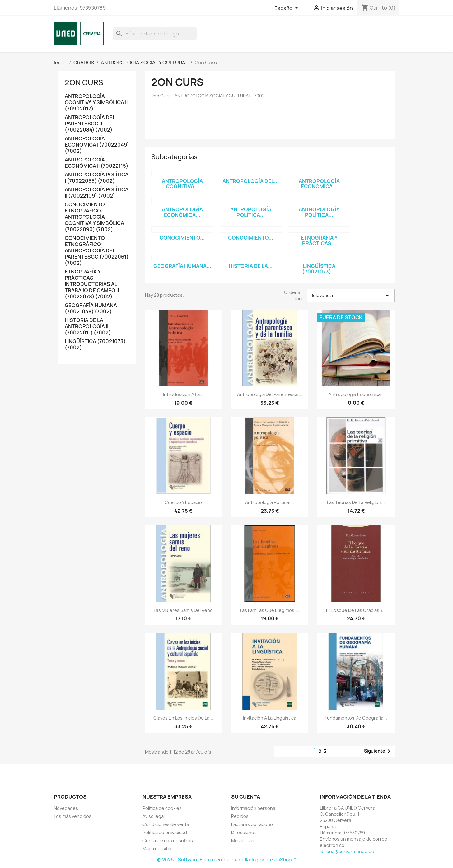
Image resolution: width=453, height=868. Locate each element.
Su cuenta (246, 797)
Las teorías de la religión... (356, 502)
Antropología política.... (270, 502)
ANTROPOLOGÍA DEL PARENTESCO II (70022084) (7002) (90, 124)
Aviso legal (154, 816)
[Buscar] (155, 34)
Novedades (66, 808)
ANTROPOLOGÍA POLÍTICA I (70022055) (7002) (97, 178)
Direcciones (244, 832)
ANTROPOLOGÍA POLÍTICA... (251, 212)
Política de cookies (162, 808)
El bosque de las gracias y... (356, 610)
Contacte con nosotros (168, 840)
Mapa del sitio (157, 849)
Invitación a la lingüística (270, 718)
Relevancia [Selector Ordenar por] (351, 296)
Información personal (254, 808)
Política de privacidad (165, 832)
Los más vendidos (73, 816)
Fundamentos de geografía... (356, 718)
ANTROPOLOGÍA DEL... (251, 181)
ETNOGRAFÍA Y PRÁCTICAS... (319, 240)
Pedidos (240, 816)
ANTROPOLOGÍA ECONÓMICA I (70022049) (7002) (97, 145)
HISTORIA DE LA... (251, 266)
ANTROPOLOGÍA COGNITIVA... (182, 184)
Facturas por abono (252, 824)
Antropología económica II (356, 394)
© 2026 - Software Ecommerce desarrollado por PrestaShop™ (227, 860)
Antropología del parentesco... (270, 394)
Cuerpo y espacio (183, 502)
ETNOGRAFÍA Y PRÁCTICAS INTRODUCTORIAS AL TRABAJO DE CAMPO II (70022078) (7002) (92, 284)
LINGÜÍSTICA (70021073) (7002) (95, 345)
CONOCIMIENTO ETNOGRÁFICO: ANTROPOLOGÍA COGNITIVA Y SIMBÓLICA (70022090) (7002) (94, 217)
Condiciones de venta (166, 824)
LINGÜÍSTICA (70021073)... (319, 269)
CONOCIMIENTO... (182, 238)
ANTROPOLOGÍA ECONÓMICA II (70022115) (96, 163)
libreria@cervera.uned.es (347, 851)
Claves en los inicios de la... (183, 718)
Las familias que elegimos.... (270, 610)
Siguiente (378, 751)
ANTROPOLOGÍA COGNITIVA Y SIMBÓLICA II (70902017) (96, 103)
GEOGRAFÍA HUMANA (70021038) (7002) (91, 308)
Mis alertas (243, 840)
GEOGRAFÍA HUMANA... (182, 266)
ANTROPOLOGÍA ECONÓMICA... (319, 184)
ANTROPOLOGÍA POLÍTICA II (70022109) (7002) (97, 193)
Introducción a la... (183, 394)
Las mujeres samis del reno (183, 610)
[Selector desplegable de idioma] (287, 8)
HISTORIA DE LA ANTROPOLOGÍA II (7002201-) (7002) (88, 327)
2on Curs (84, 82)
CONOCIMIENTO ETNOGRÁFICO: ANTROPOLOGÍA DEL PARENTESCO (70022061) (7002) (97, 251)
